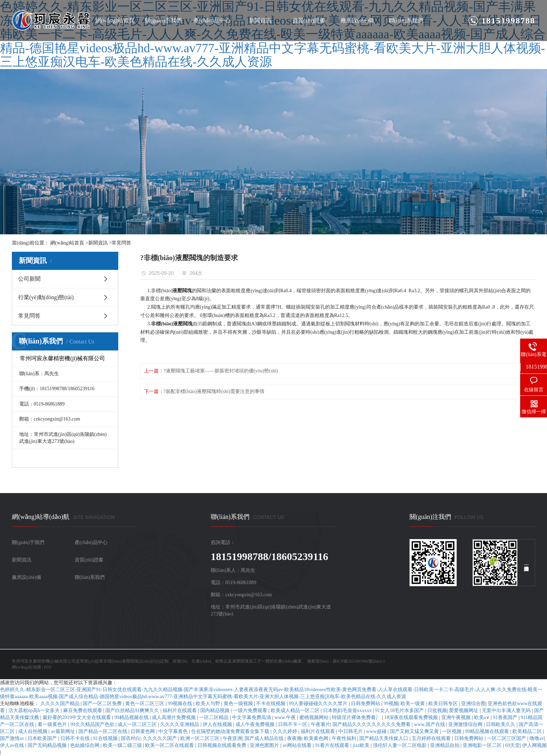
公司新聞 (29, 279)
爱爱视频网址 (464, 710)
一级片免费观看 (251, 710)
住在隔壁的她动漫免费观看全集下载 (231, 731)
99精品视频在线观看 (488, 731)
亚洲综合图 (473, 704)
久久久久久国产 (160, 738)
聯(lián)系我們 (406, 20)
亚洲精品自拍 (445, 745)
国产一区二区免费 (103, 704)
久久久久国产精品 (61, 704)
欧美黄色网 (317, 738)
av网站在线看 (298, 745)
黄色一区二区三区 (145, 704)
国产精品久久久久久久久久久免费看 (372, 724)
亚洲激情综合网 (466, 724)
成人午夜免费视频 (256, 724)
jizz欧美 (362, 745)
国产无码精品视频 (48, 745)
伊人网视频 (534, 745)
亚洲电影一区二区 (483, 745)
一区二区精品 (215, 717)
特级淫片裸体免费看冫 (357, 717)
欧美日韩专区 (444, 704)
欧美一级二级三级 (123, 745)
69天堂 (512, 745)
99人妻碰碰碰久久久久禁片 (319, 704)
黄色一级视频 (239, 704)
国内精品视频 (216, 710)
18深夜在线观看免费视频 (412, 717)
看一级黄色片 (53, 724)
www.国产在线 (430, 724)
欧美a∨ (482, 717)
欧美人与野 (209, 704)
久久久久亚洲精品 (180, 724)
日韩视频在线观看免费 (223, 745)
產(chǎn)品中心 (212, 20)
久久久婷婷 (286, 731)
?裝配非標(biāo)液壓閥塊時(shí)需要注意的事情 (214, 391)
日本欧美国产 (43, 738)
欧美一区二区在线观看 (170, 745)
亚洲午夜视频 (457, 717)
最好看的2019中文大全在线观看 (77, 717)
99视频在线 (181, 704)
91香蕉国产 (506, 717)
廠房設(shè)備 (357, 20)
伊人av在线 (13, 745)
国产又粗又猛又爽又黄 (415, 731)
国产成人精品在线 (265, 738)
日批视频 (437, 710)
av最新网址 (64, 731)
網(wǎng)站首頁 (115, 20)
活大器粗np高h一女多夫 (35, 710)
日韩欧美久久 (501, 724)
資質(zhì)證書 (309, 20)
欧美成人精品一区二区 (296, 710)
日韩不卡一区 (293, 724)
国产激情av (13, 738)
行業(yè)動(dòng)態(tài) (46, 297)
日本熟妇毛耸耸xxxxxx (348, 710)
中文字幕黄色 (174, 731)
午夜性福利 (345, 738)
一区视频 (452, 731)
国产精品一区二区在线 (104, 731)
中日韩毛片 (351, 731)
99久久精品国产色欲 (93, 724)
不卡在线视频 (271, 704)
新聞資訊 (260, 20)
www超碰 (377, 731)
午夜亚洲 (232, 738)
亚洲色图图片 (265, 745)
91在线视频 (106, 738)
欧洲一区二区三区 (201, 738)
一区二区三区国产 (507, 738)
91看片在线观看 (333, 745)
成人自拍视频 (33, 731)
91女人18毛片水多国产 (400, 710)
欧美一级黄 (413, 704)
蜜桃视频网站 (315, 717)
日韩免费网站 (366, 704)
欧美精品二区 (528, 731)
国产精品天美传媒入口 (384, 738)
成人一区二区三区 (138, 724)
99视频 (391, 704)
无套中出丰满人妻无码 (507, 710)
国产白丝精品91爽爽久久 (133, 710)
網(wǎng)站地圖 (27, 667)
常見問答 (121, 243)
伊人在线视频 (218, 724)
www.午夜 (286, 717)
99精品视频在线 (132, 717)
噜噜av (537, 738)
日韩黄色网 (143, 731)
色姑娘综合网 (85, 745)
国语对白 (130, 738)
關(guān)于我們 (163, 20)
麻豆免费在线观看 (83, 710)
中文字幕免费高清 (252, 717)
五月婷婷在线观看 (432, 738)
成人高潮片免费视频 (174, 717)
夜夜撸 (294, 738)
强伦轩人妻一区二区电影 (400, 745)
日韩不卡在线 (76, 738)
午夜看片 (321, 724)
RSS (48, 667)
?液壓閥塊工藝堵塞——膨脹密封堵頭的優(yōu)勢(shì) (221, 371)
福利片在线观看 (180, 710)
